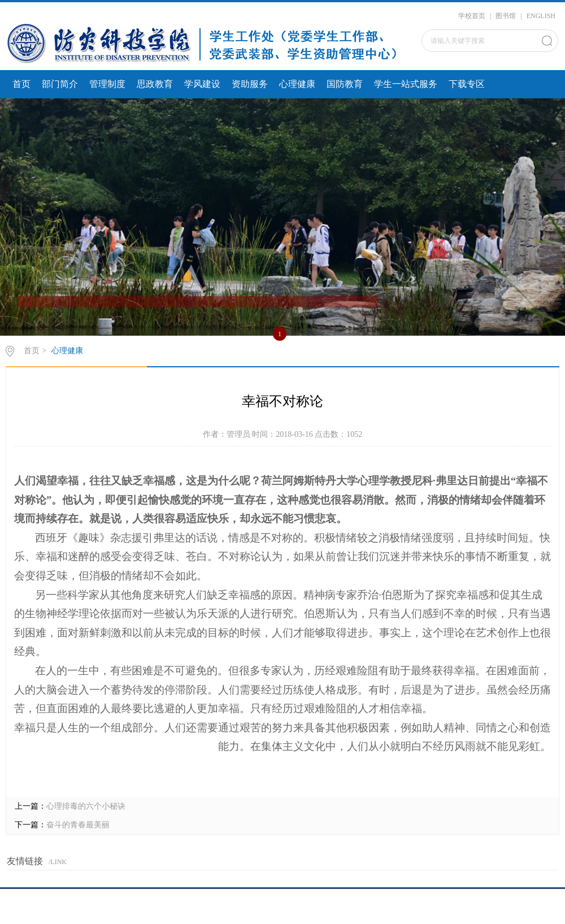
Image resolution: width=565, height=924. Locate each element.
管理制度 (107, 84)
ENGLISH (541, 16)
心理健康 (297, 84)
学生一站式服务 (406, 84)
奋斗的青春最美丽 (78, 825)
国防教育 (345, 84)
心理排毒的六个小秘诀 (86, 806)
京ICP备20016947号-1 (282, 909)
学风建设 (202, 84)
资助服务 (250, 84)
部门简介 (60, 84)
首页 (21, 84)
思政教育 (155, 84)
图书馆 (506, 16)
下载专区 (467, 84)
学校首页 (472, 16)
